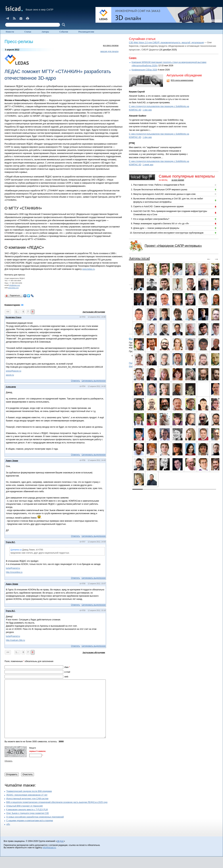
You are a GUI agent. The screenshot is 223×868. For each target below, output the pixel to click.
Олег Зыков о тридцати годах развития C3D (28, 825)
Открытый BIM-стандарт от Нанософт (25, 817)
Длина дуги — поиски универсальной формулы (156, 228)
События (64, 32)
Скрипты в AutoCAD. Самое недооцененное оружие (158, 206)
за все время (178, 180)
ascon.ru (10, 375)
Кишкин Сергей (137, 92)
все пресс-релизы (111, 45)
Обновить (8, 773)
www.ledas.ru (88, 269)
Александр (11, 387)
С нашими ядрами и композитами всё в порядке (30, 832)
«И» (8, 836)
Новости (10, 32)
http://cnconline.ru (14, 572)
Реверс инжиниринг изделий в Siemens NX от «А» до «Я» (161, 224)
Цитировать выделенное (94, 381)
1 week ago (148, 165)
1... (17, 312)
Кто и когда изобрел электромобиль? (151, 219)
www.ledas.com (14, 288)
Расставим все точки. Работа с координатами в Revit (159, 185)
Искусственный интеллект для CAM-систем (27, 810)
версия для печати (109, 51)
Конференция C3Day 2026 (144, 70)
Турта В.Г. (10, 542)
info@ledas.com (15, 285)
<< (8, 312)
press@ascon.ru (14, 371)
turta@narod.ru (13, 568)
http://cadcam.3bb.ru (15, 640)
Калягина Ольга (13, 317)
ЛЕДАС (60, 853)
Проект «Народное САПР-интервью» (173, 246)
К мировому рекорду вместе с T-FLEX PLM (27, 821)
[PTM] (132, 143)
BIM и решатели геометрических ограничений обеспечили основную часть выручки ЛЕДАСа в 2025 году (57, 814)
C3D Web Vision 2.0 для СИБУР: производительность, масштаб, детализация (166, 43)
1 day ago (147, 110)
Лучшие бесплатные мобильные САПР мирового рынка (160, 190)
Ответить (75, 381)
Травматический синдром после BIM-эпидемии (29, 803)
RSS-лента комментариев (182, 80)
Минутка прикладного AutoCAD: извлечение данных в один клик (164, 194)
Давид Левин (12, 461)
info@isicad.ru (49, 859)
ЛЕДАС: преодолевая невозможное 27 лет (27, 806)
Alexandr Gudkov (138, 116)
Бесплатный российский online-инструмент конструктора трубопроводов (168, 233)
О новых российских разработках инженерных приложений (35, 828)
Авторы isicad (139, 258)
